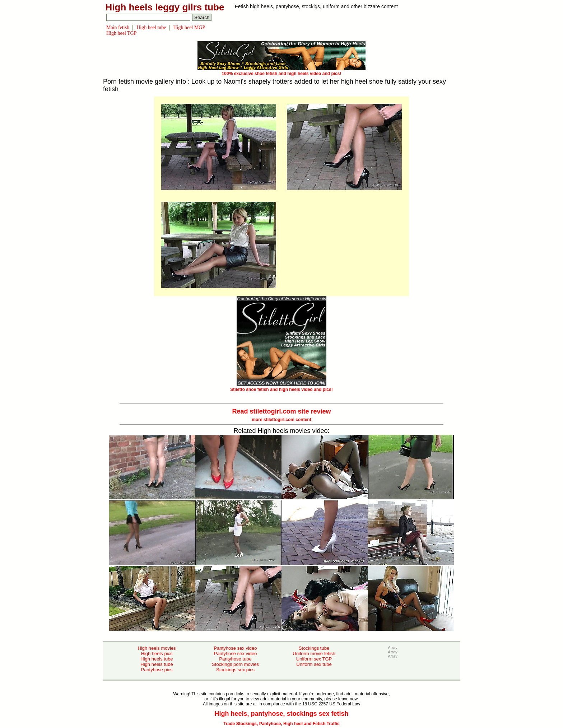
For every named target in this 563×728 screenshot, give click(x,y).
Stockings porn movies (235, 664)
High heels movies (157, 648)
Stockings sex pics (235, 670)
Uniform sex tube (314, 664)
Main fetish (118, 27)
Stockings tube (314, 648)
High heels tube (157, 659)
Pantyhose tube (235, 659)
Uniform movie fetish (314, 654)
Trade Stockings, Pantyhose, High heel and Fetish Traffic (281, 724)
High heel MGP (189, 27)
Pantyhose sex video (236, 648)
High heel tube (151, 27)
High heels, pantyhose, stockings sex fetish (281, 714)
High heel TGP (122, 33)
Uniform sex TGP (314, 659)
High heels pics (157, 654)
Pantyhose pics (157, 670)
